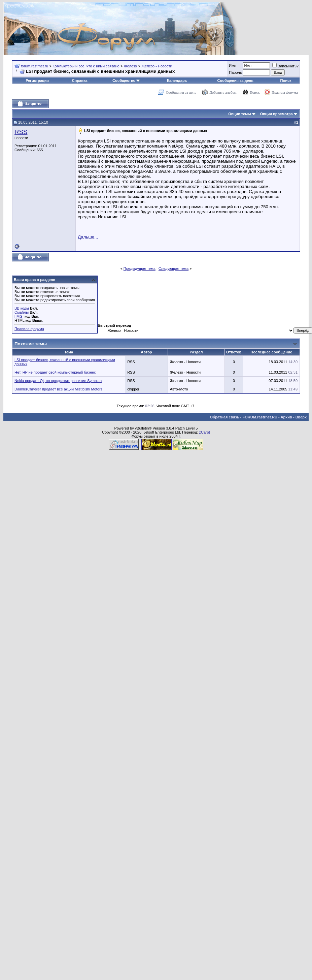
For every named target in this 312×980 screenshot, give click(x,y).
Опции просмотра (276, 114)
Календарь (177, 81)
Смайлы (22, 312)
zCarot (205, 432)
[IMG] (19, 316)
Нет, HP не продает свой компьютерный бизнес (55, 372)
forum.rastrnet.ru (34, 66)
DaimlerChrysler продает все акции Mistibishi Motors (58, 389)
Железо (130, 66)
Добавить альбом (223, 92)
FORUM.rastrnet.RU (260, 417)
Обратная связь (225, 417)
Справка (80, 81)
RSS (21, 132)
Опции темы (239, 114)
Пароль (235, 72)
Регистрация (37, 81)
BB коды (22, 308)
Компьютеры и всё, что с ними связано (86, 66)
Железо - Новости (157, 66)
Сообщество (126, 81)
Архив (286, 417)
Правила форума (285, 92)
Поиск (286, 81)
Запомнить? (285, 66)
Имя (232, 65)
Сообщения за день (235, 81)
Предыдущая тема (140, 268)
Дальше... (88, 237)
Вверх (301, 417)
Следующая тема (174, 268)
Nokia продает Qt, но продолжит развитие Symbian (58, 381)
